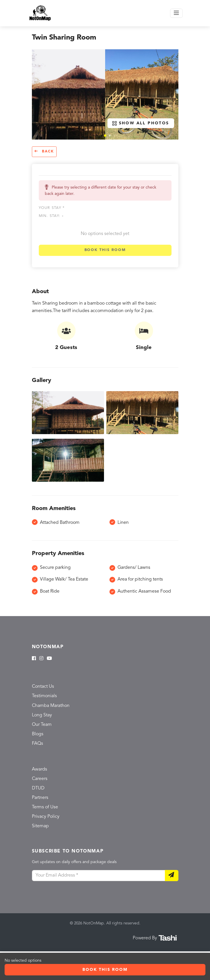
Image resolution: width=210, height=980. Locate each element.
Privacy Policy (46, 817)
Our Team (42, 725)
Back (44, 151)
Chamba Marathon (51, 706)
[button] (105, 136)
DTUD (38, 788)
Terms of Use (45, 807)
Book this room (105, 250)
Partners (40, 798)
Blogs (38, 734)
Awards (40, 769)
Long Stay (42, 715)
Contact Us (43, 687)
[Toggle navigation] (176, 13)
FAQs (37, 744)
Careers (40, 779)
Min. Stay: (51, 216)
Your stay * (52, 208)
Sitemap (40, 826)
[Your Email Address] (99, 876)
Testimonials (44, 696)
